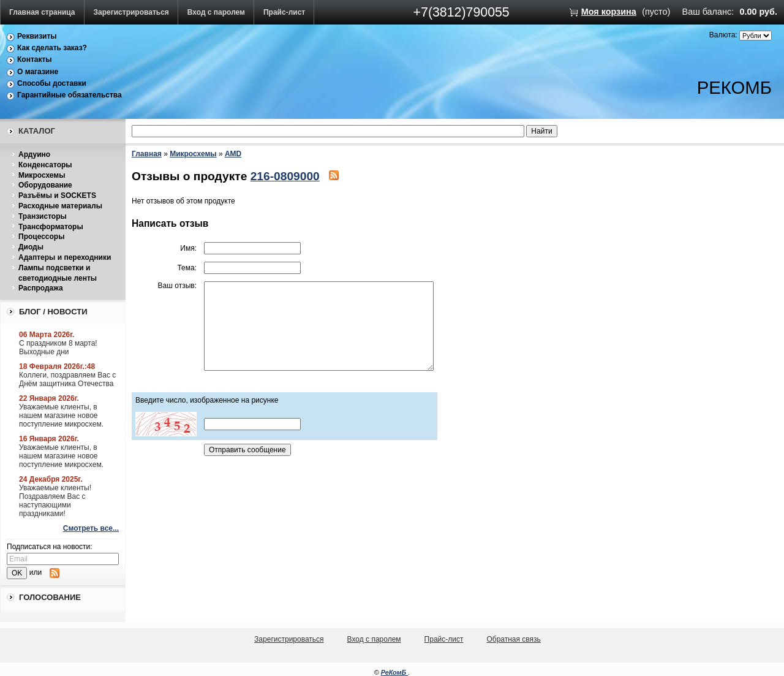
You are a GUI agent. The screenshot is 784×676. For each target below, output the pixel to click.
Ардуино (34, 154)
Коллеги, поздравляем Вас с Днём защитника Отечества (67, 379)
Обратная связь (513, 639)
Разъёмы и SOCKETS (57, 196)
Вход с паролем (216, 12)
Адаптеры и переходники (65, 257)
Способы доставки (52, 83)
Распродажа (41, 288)
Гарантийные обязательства (70, 95)
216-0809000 (285, 176)
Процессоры (41, 237)
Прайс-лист (284, 12)
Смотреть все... (91, 528)
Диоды (31, 247)
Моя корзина (609, 12)
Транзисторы (43, 216)
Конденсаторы (45, 165)
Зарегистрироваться (131, 12)
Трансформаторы (51, 227)
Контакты (35, 59)
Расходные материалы (60, 206)
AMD (233, 154)
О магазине (38, 72)
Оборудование (45, 185)
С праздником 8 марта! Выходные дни (58, 347)
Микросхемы (42, 175)
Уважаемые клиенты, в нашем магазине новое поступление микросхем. (61, 416)
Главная (147, 154)
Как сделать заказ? (52, 48)
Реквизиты (37, 36)
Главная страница (42, 12)
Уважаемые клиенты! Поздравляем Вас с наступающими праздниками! (55, 501)
